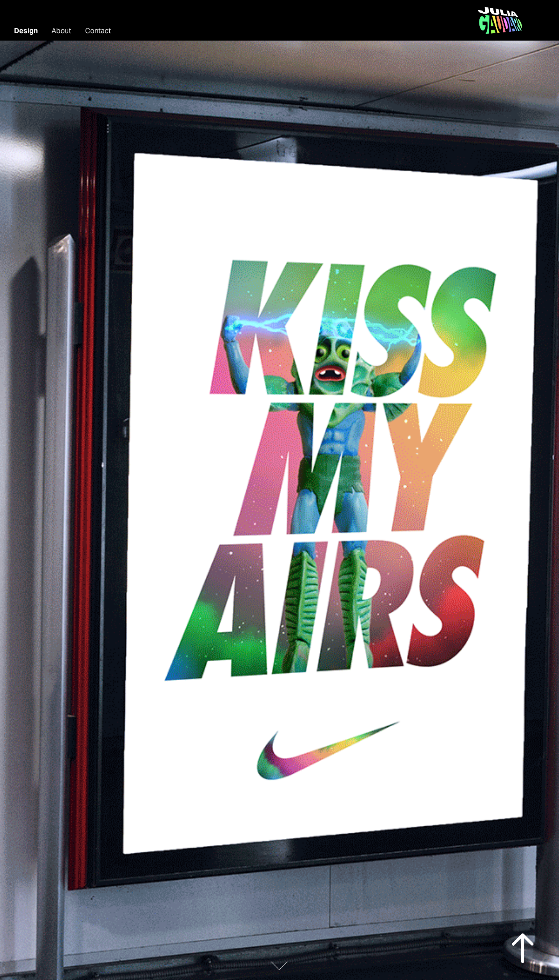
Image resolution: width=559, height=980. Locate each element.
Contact (98, 31)
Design (26, 31)
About (61, 31)
